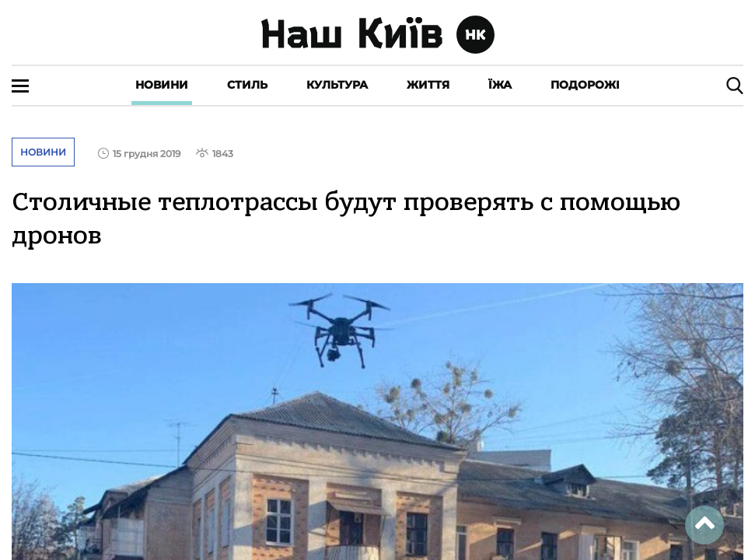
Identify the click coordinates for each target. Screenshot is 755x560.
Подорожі (585, 85)
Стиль (247, 85)
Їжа (500, 85)
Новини (162, 85)
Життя (428, 85)
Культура (337, 85)
